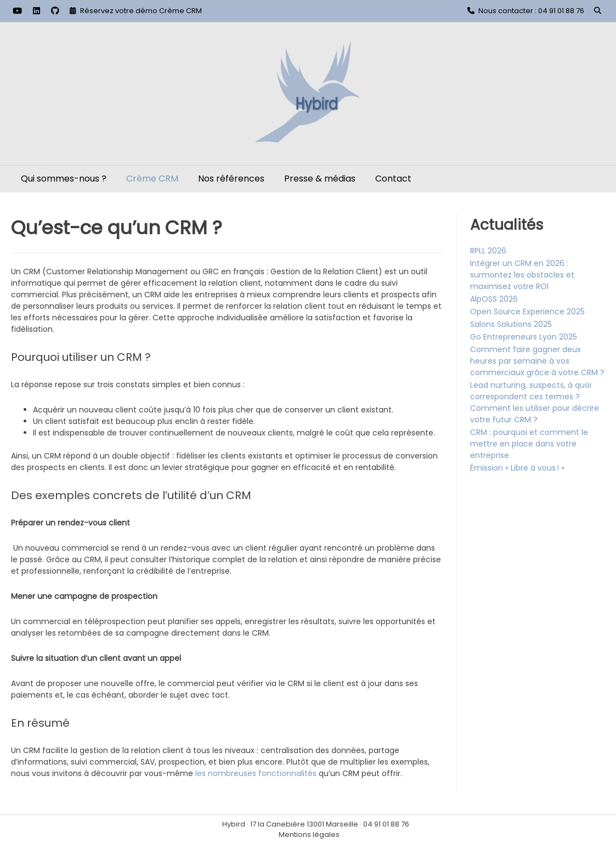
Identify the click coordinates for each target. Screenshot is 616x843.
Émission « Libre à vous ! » (517, 468)
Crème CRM (152, 179)
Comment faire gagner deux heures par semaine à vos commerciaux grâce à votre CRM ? (537, 361)
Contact (393, 179)
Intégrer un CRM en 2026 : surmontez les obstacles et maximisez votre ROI (522, 275)
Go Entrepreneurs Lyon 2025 (524, 337)
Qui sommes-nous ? (64, 179)
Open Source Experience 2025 (527, 312)
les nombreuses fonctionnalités (256, 773)
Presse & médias (320, 179)
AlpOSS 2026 (494, 299)
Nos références (231, 179)
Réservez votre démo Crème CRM (141, 11)
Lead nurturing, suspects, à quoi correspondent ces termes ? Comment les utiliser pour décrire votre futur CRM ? (535, 402)
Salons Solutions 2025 (511, 324)
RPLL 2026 (488, 251)
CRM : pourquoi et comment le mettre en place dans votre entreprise (529, 444)
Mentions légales (309, 834)
